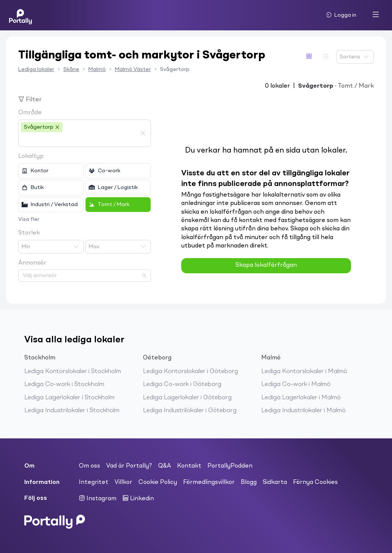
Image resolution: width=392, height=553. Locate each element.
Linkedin (138, 498)
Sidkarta (275, 482)
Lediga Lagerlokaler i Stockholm (69, 398)
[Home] (20, 15)
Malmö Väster (133, 69)
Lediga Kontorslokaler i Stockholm (73, 372)
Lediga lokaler (36, 69)
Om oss (89, 466)
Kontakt (189, 466)
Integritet (94, 482)
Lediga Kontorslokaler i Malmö (304, 372)
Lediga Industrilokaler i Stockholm (72, 411)
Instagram (98, 498)
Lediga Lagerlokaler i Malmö (301, 398)
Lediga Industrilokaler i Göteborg (190, 411)
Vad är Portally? (129, 466)
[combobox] (79, 140)
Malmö (97, 69)
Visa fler (29, 219)
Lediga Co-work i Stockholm (64, 384)
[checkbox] (51, 171)
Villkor (123, 482)
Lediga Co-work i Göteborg (182, 384)
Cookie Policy (158, 482)
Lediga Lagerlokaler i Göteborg (187, 398)
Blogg (249, 482)
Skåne (71, 69)
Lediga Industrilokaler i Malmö (303, 411)
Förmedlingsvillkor (209, 482)
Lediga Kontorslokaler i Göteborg (191, 372)
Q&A (165, 466)
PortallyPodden (230, 466)
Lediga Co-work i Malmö (296, 384)
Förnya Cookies (315, 482)
